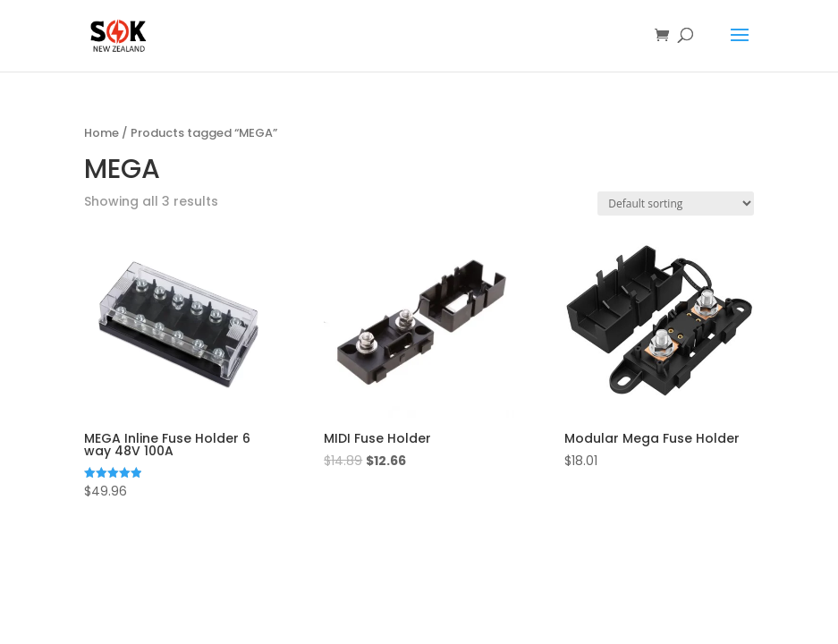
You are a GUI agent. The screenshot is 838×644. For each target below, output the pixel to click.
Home (102, 133)
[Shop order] (676, 203)
